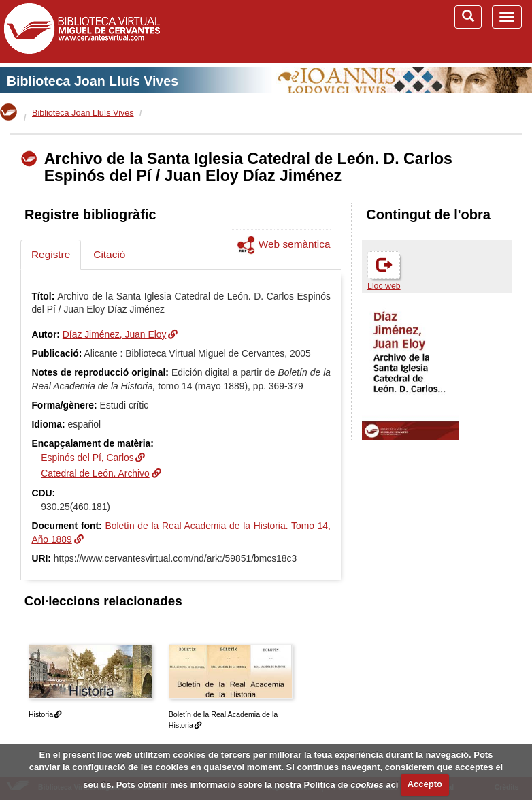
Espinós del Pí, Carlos (87, 458)
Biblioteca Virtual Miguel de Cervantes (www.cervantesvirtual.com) (82, 31)
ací (392, 784)
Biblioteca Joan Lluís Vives (93, 81)
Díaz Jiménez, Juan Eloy (115, 334)
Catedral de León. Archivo (95, 473)
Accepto (425, 784)
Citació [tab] (109, 254)
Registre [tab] (51, 254)
